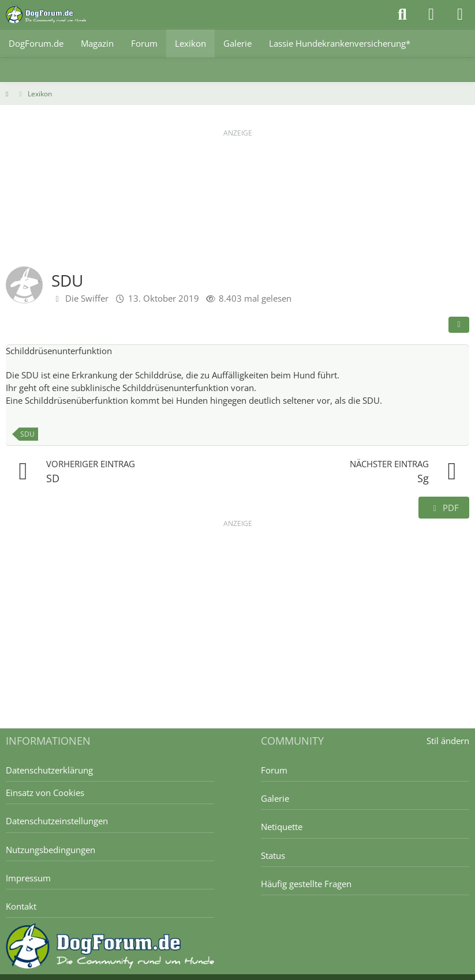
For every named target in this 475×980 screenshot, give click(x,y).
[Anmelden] (431, 14)
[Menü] (460, 14)
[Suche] (402, 14)
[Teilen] (459, 325)
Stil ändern (448, 741)
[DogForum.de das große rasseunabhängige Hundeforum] (46, 14)
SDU (27, 434)
